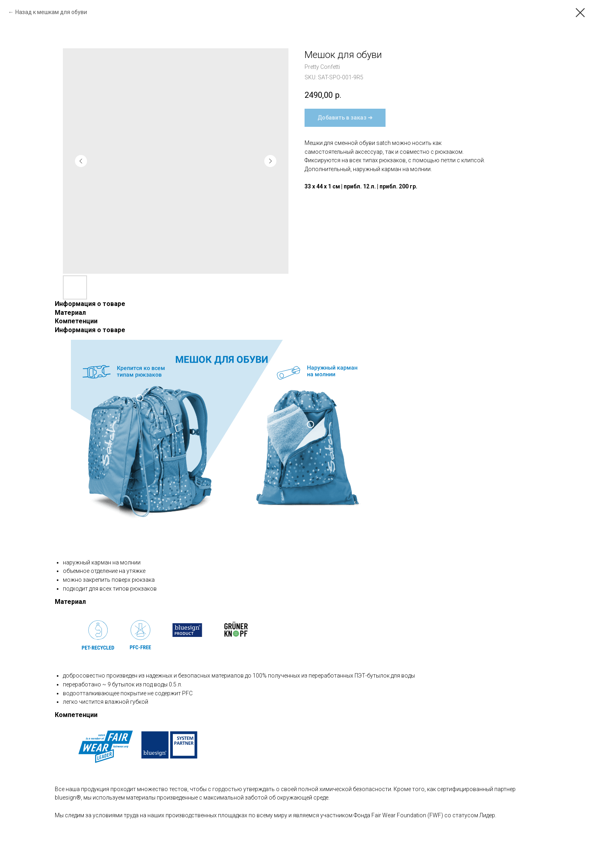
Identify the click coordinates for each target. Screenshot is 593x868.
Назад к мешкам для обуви (51, 12)
